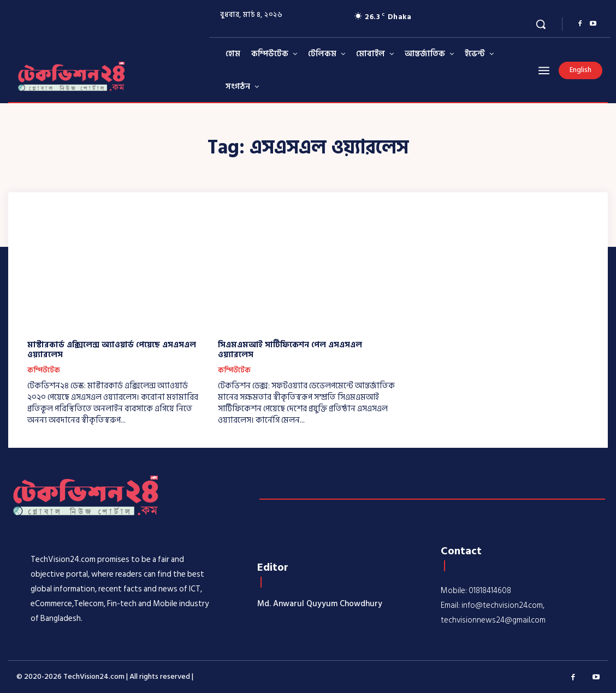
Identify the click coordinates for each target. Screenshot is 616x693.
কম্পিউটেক (44, 371)
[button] (541, 24)
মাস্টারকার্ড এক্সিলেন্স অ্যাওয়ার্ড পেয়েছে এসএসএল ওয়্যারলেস (112, 350)
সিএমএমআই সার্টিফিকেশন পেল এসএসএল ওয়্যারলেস (290, 350)
